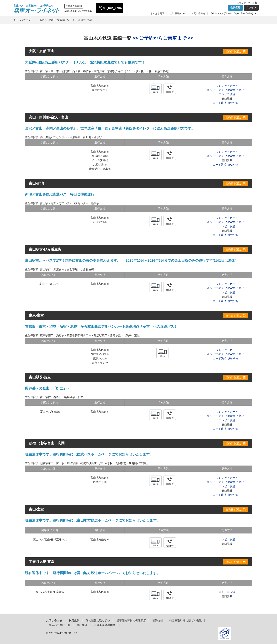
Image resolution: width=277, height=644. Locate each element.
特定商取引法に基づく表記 (185, 621)
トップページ (24, 20)
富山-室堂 (36, 509)
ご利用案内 (176, 13)
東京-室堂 (36, 315)
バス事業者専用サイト (107, 625)
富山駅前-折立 (40, 377)
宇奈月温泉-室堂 (42, 562)
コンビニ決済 (227, 94)
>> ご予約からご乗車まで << (163, 38)
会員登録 (235, 7)
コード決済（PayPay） (227, 103)
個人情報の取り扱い (98, 621)
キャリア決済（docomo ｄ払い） (227, 90)
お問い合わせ (198, 13)
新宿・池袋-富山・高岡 (47, 443)
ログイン (251, 7)
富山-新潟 (36, 183)
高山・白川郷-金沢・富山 (48, 117)
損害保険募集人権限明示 (131, 621)
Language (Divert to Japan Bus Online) (233, 13)
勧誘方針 (158, 621)
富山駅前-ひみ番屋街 (45, 249)
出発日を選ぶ (234, 51)
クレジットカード (227, 86)
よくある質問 (157, 13)
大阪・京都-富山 (42, 51)
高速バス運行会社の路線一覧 (54, 20)
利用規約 (74, 621)
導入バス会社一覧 (60, 625)
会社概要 (82, 625)
